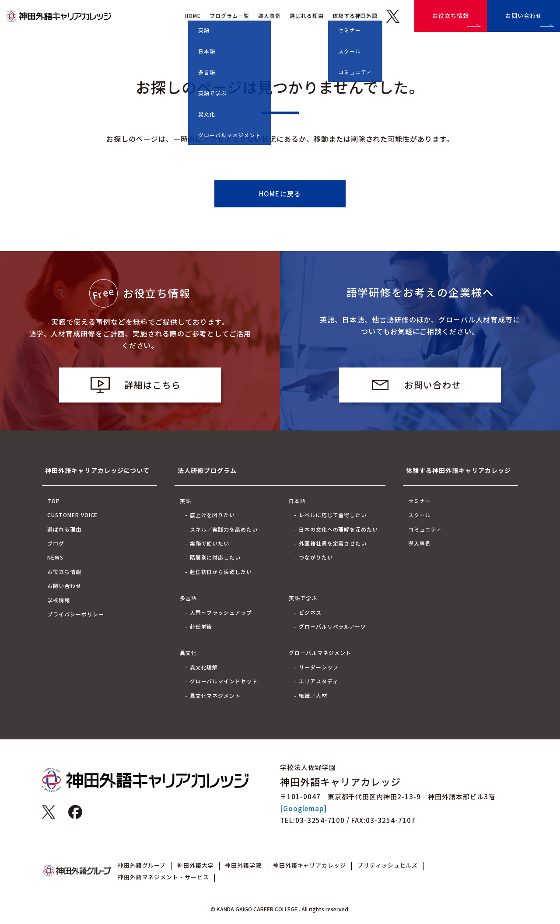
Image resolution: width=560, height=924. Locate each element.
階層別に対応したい (215, 557)
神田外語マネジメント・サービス (163, 877)
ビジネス (310, 612)
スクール (420, 515)
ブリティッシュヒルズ (388, 865)
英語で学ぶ (303, 598)
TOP (54, 501)
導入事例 (269, 16)
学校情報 (59, 600)
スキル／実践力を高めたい (224, 529)
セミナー (420, 501)
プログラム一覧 (229, 16)
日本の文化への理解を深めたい (338, 529)
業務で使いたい (210, 543)
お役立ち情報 (451, 16)
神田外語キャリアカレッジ (310, 865)
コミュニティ (425, 529)
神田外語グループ (142, 865)
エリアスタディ (318, 681)
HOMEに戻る (280, 194)
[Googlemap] (303, 808)
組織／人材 (313, 695)
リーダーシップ (319, 667)
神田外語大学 (196, 865)
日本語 (297, 501)
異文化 (188, 653)
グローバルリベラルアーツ (333, 626)
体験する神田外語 (355, 16)
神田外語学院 (243, 865)
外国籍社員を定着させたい (333, 543)
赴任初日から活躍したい (221, 572)
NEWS (55, 557)
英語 (185, 501)
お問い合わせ (524, 16)
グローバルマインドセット (224, 681)
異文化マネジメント (215, 695)
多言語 (188, 598)
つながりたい (316, 557)
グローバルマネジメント (320, 653)
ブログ (56, 543)
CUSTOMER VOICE (72, 515)
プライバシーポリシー (76, 614)
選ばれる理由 (307, 16)
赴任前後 (201, 626)
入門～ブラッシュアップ (221, 612)
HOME (193, 16)
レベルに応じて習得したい (333, 515)
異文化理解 (204, 667)
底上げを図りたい (213, 515)
